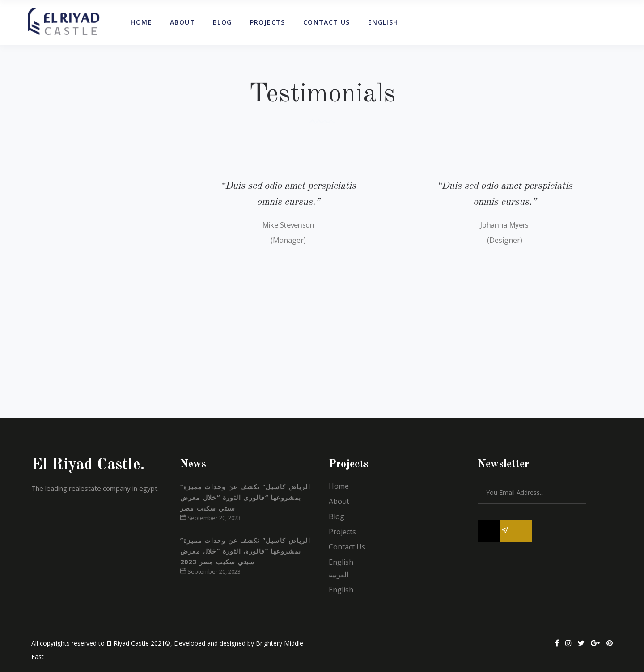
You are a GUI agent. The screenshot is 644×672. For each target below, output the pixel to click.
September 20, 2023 (210, 518)
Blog (337, 516)
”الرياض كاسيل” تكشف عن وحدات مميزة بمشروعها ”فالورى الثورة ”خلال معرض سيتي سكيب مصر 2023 (246, 551)
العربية (339, 575)
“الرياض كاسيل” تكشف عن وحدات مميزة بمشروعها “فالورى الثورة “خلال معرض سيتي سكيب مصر (246, 497)
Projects (342, 532)
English (341, 562)
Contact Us (347, 547)
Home (339, 486)
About (339, 501)
